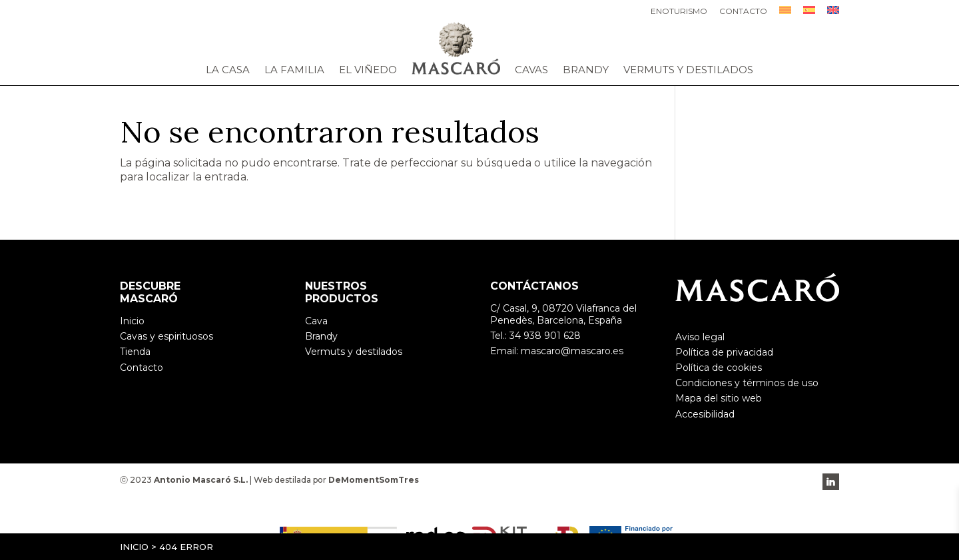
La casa (228, 70)
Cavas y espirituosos (166, 336)
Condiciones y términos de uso (747, 383)
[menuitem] (785, 14)
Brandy (586, 70)
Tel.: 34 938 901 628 (535, 336)
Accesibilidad (705, 414)
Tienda (135, 352)
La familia (294, 70)
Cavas (531, 70)
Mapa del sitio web (719, 398)
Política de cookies (719, 368)
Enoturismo (679, 12)
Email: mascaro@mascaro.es (557, 351)
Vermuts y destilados (688, 70)
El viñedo (368, 70)
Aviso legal (700, 337)
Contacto (743, 12)
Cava (316, 321)
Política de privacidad (724, 352)
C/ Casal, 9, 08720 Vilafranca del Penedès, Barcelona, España (563, 314)
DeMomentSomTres (374, 480)
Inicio (134, 547)
